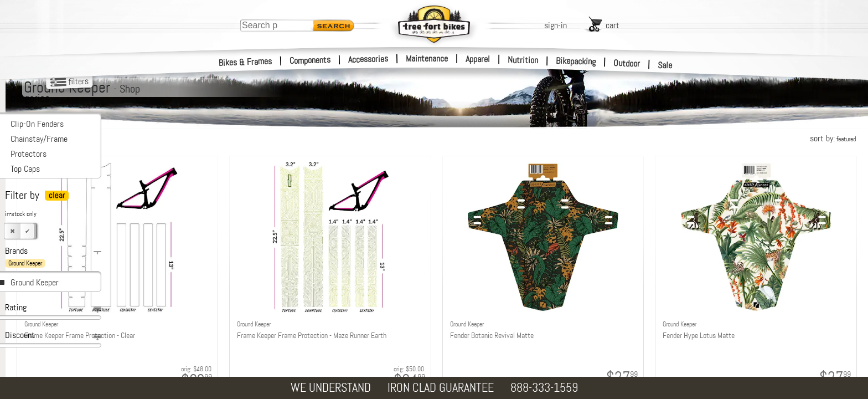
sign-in (556, 25)
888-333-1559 (544, 388)
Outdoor (627, 63)
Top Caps (25, 169)
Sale (665, 65)
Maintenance (427, 58)
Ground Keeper (35, 282)
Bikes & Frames (246, 62)
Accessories (368, 59)
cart (613, 25)
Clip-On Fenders (37, 124)
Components (310, 60)
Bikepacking (576, 61)
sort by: (833, 138)
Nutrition (523, 60)
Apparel (478, 59)
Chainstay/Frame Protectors (39, 146)
